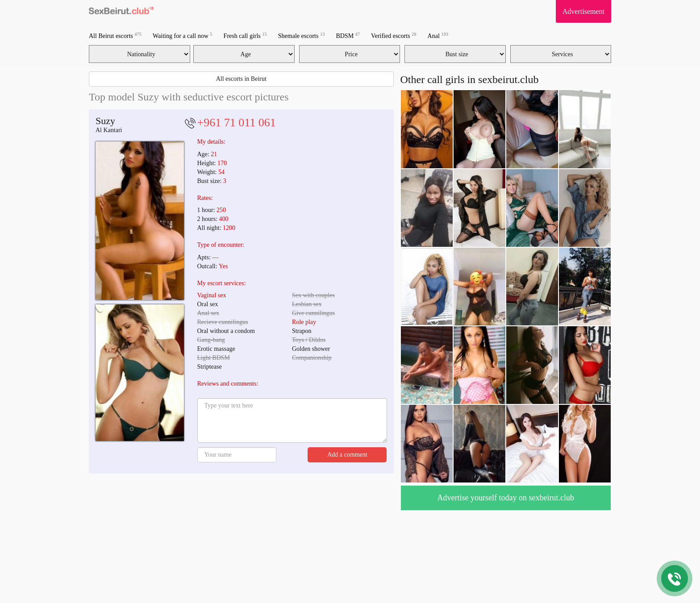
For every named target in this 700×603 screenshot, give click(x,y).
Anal (438, 35)
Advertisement (583, 11)
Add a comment (347, 455)
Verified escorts (394, 35)
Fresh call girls (245, 35)
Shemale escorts (302, 35)
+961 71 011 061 (237, 123)
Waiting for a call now (183, 35)
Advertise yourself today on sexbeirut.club (506, 498)
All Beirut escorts (115, 35)
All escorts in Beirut (241, 79)
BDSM (348, 35)
